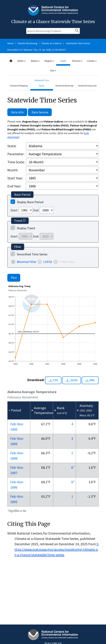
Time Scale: (16, 162)
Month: (13, 170)
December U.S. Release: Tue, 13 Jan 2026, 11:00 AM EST (37, 50)
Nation (35, 61)
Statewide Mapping (19, 86)
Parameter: (16, 154)
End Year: (14, 186)
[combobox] (53, 66)
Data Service (40, 112)
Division (77, 61)
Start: (14, 210)
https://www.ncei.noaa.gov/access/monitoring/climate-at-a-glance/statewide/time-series (56, 549)
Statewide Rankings (64, 86)
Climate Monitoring (27, 43)
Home (10, 43)
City (53, 70)
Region (49, 61)
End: (36, 210)
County (92, 61)
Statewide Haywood (87, 86)
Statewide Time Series (78, 43)
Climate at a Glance (51, 43)
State (63, 61)
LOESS (48, 262)
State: (12, 146)
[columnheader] (19, 410)
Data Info (17, 112)
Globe (21, 61)
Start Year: (15, 178)
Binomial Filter (27, 262)
